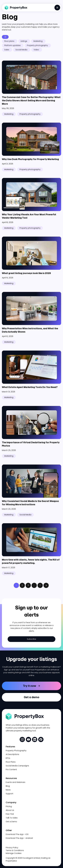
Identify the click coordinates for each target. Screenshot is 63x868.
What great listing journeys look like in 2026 (27, 273)
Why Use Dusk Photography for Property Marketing (30, 159)
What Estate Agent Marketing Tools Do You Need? (30, 387)
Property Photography (16, 751)
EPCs (8, 758)
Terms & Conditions (15, 850)
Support (9, 794)
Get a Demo (11, 822)
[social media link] (22, 739)
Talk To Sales (12, 818)
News (8, 790)
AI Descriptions (12, 754)
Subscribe (31, 639)
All (5, 37)
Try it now (30, 686)
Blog (8, 786)
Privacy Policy (12, 848)
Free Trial (10, 814)
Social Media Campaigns (17, 766)
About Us (10, 810)
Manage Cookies (14, 853)
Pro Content (11, 769)
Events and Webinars (15, 782)
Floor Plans (11, 762)
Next (46, 585)
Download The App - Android (19, 838)
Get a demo (32, 697)
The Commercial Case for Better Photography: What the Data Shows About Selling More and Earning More (31, 101)
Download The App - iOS (17, 834)
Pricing (9, 806)
